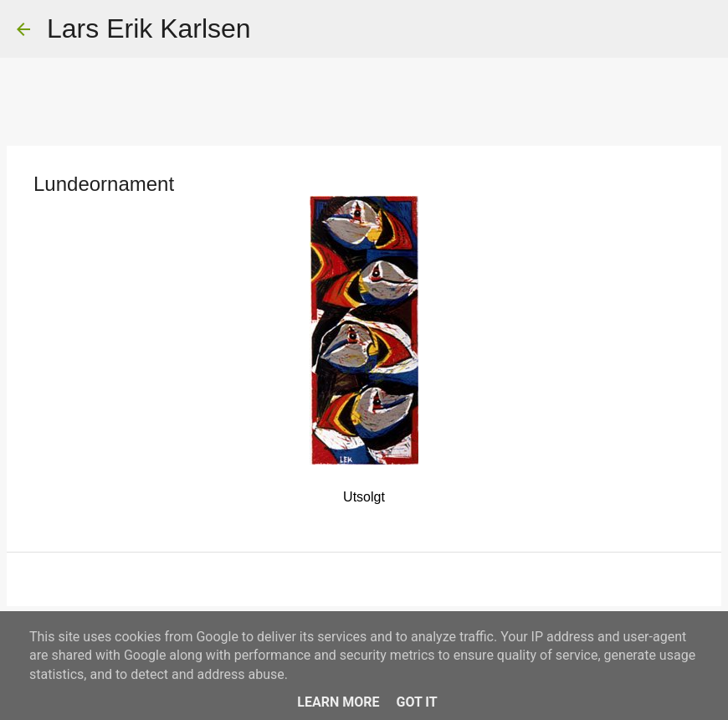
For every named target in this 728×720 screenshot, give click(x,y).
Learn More (338, 702)
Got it (416, 702)
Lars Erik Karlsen (149, 28)
